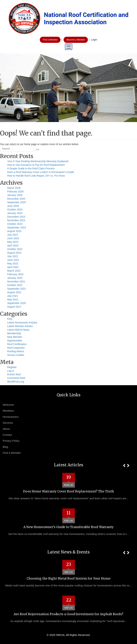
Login (94, 40)
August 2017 (14, 307)
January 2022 (15, 278)
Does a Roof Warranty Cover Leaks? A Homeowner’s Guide (41, 172)
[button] (124, 466)
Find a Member (50, 40)
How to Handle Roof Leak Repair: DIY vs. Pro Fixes (36, 176)
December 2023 (16, 217)
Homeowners (11, 417)
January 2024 (15, 213)
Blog (5, 447)
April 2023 (13, 246)
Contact (7, 435)
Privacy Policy (11, 441)
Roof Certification (17, 344)
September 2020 (17, 303)
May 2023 (13, 242)
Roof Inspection (16, 348)
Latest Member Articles (20, 326)
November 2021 (16, 282)
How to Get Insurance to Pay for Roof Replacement (36, 165)
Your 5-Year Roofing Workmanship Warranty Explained (38, 161)
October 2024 (15, 210)
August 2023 (14, 231)
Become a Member (76, 40)
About (6, 429)
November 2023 (16, 220)
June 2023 (13, 238)
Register (12, 367)
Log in (11, 371)
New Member (15, 337)
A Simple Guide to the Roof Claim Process (31, 168)
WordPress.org (16, 382)
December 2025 (16, 199)
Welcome (8, 405)
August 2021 (14, 292)
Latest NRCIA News (18, 330)
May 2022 (13, 264)
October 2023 (15, 224)
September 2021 (17, 289)
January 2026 (15, 195)
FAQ (10, 319)
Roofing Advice (16, 351)
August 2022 (14, 253)
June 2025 (13, 206)
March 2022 (14, 271)
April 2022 (13, 267)
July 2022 (13, 256)
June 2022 (13, 260)
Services (8, 423)
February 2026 (15, 192)
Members (8, 411)
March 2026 (14, 188)
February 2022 (15, 274)
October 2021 (15, 285)
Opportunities (15, 341)
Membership (14, 333)
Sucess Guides (16, 355)
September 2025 (17, 202)
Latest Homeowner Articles (22, 323)
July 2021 (13, 296)
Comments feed (16, 378)
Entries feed (14, 374)
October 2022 (15, 249)
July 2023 (13, 235)
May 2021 (13, 300)
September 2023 (17, 228)
